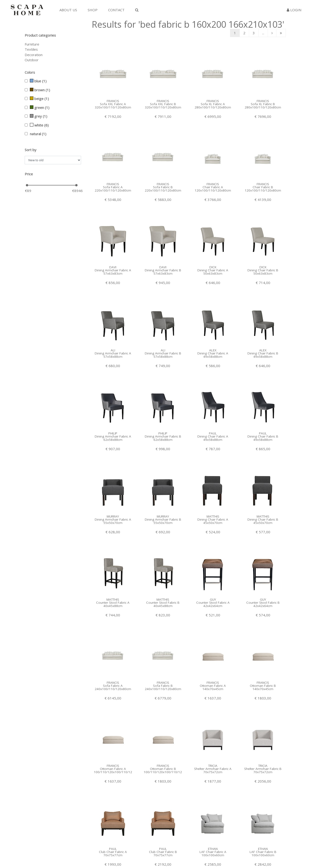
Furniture (32, 44)
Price (29, 174)
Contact (116, 10)
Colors (30, 72)
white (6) (39, 125)
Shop (93, 10)
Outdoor (32, 60)
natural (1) (38, 134)
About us (68, 10)
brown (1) (40, 90)
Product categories (40, 35)
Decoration (34, 55)
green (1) (40, 108)
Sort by (31, 150)
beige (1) (39, 99)
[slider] (27, 185)
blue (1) (38, 81)
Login (294, 10)
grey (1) (39, 116)
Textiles (31, 49)
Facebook (210, 853)
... (263, 33)
